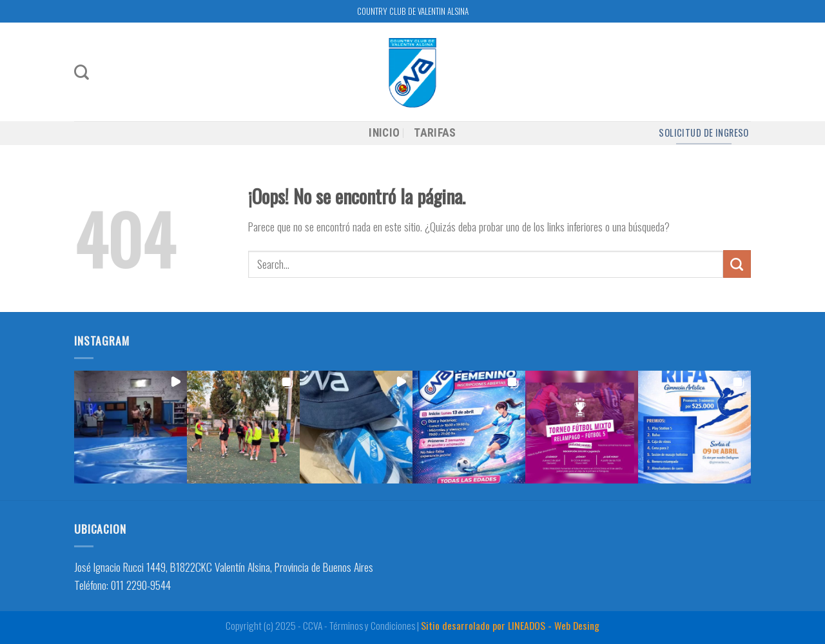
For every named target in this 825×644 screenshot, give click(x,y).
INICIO (384, 133)
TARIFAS (435, 133)
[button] (131, 427)
